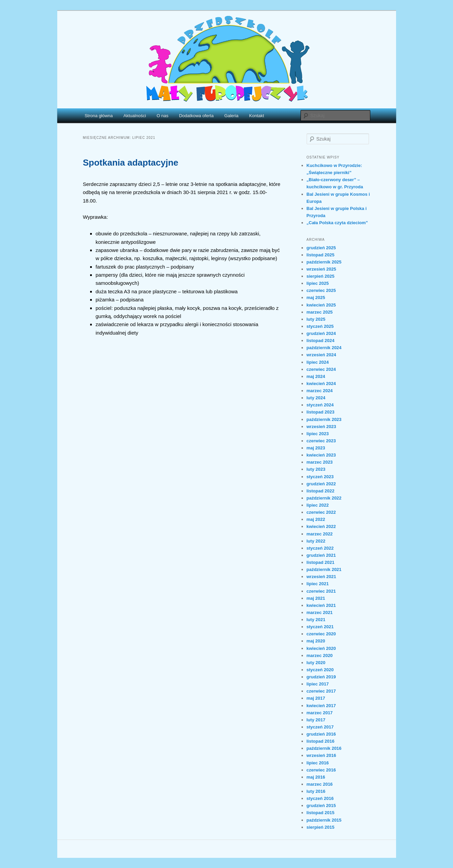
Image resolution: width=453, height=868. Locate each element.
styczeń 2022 (320, 548)
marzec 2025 (320, 312)
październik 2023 (324, 419)
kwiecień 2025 (321, 305)
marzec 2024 (320, 391)
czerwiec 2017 (321, 691)
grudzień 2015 (321, 806)
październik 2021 (324, 569)
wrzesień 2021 (321, 577)
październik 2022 (324, 498)
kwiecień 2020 (321, 648)
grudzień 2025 (321, 248)
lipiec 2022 (318, 505)
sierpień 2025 (321, 276)
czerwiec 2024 (321, 369)
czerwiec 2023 (321, 441)
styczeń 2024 (320, 405)
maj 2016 (316, 777)
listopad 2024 (321, 341)
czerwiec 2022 (321, 512)
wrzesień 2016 (321, 755)
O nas (162, 116)
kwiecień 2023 (321, 455)
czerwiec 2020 (321, 634)
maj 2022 (316, 519)
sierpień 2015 (321, 827)
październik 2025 (324, 262)
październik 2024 (324, 348)
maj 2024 (316, 376)
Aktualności (135, 116)
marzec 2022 (320, 534)
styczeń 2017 (320, 727)
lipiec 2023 (318, 434)
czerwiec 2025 (321, 290)
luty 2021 (316, 620)
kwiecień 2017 (321, 706)
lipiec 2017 (318, 684)
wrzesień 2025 (321, 269)
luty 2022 (316, 541)
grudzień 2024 (321, 333)
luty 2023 (316, 469)
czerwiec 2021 (321, 591)
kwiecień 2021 (321, 605)
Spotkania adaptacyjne (131, 163)
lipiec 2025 (318, 283)
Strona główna (99, 116)
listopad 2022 (321, 491)
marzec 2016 (320, 784)
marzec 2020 (320, 655)
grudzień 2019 (321, 677)
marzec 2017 (320, 713)
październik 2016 (324, 748)
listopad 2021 (321, 562)
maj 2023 (316, 448)
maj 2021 (316, 598)
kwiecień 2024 (321, 384)
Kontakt (256, 116)
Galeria (231, 116)
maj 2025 (316, 298)
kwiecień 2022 (321, 526)
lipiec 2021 (318, 584)
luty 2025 (316, 319)
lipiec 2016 (318, 763)
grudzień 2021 (321, 555)
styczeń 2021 (320, 627)
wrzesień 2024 (321, 355)
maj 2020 (316, 641)
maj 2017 (316, 698)
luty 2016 (316, 791)
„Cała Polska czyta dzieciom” (337, 223)
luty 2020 (316, 663)
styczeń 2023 (320, 477)
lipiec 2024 (318, 362)
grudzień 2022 (321, 484)
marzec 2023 (320, 462)
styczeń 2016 (320, 798)
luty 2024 (316, 398)
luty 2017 (316, 720)
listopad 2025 (321, 255)
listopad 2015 (321, 813)
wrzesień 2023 (321, 427)
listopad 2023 (321, 412)
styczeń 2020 (320, 670)
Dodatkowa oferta (196, 116)
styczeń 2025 (320, 326)
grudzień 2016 (321, 734)
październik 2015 (324, 820)
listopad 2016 (321, 741)
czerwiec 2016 (321, 770)
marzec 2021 (320, 612)
